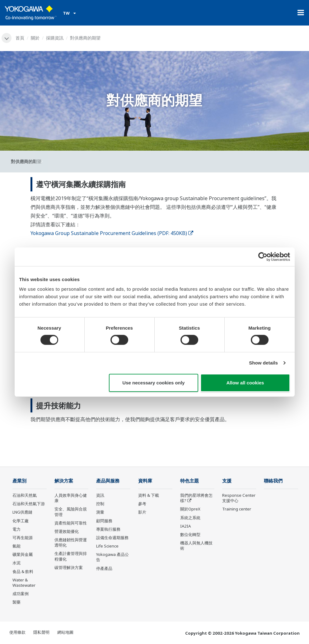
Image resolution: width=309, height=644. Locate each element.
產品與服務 (108, 481)
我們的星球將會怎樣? (196, 498)
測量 (100, 512)
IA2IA (185, 526)
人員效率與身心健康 (71, 498)
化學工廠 (21, 521)
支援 (227, 481)
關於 (35, 38)
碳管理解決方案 (69, 567)
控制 (100, 504)
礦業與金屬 (23, 554)
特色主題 (190, 481)
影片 (142, 512)
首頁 (20, 38)
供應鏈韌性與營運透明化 (71, 542)
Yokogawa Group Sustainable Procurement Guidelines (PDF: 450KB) (112, 233)
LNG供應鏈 (22, 512)
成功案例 (21, 594)
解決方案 (64, 481)
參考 (142, 504)
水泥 (16, 563)
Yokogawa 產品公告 (112, 557)
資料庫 (145, 481)
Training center (237, 509)
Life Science (107, 546)
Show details (263, 363)
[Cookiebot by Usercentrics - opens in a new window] (263, 256)
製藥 (16, 602)
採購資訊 (55, 38)
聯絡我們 (273, 481)
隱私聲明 (41, 632)
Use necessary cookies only (153, 383)
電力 (16, 529)
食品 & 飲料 (23, 571)
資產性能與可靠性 (71, 523)
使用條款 (17, 632)
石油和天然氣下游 (29, 504)
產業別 (19, 481)
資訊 (100, 495)
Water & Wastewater (24, 583)
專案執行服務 (108, 529)
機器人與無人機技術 (196, 545)
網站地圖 (65, 632)
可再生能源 (23, 538)
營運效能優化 (67, 531)
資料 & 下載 (149, 495)
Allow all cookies (245, 383)
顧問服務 (104, 521)
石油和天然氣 (25, 495)
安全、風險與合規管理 (71, 512)
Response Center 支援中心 (239, 498)
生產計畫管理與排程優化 (71, 556)
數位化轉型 (190, 534)
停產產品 (104, 568)
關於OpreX (190, 509)
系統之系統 (190, 518)
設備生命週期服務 (112, 538)
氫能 (16, 546)
